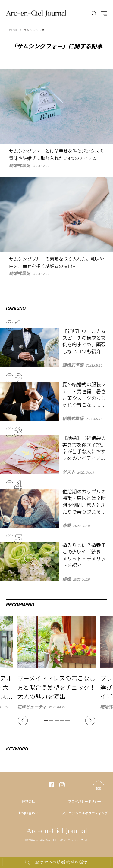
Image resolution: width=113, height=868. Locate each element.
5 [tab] (67, 720)
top (99, 788)
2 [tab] (51, 720)
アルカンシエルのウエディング (85, 813)
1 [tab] (46, 720)
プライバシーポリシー (85, 802)
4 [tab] (62, 720)
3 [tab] (57, 720)
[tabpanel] (56, 662)
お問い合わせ (28, 813)
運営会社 (28, 802)
